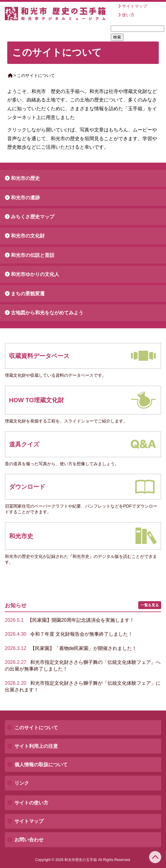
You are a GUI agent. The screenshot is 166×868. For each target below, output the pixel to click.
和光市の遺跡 (25, 198)
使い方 (128, 15)
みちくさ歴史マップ (33, 217)
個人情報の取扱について (41, 765)
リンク (22, 783)
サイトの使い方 (31, 803)
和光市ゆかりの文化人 (35, 274)
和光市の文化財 (28, 236)
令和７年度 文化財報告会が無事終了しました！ (69, 634)
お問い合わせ (29, 840)
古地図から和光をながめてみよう (47, 313)
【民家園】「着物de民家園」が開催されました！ (71, 648)
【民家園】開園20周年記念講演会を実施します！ (70, 620)
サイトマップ (135, 6)
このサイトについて (36, 728)
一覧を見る (150, 605)
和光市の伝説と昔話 (33, 255)
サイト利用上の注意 (36, 746)
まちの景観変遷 (28, 294)
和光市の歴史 (25, 178)
